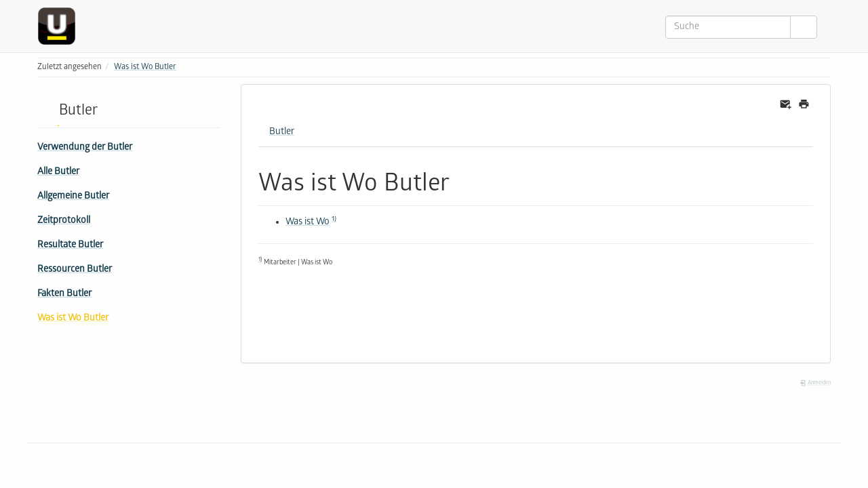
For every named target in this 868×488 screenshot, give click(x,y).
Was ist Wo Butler (145, 67)
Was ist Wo (308, 223)
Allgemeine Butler (73, 197)
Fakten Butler (64, 294)
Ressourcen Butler (75, 270)
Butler (282, 133)
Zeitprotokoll (64, 221)
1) (334, 220)
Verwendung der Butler (85, 148)
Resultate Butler (70, 246)
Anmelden (815, 383)
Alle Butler (58, 172)
